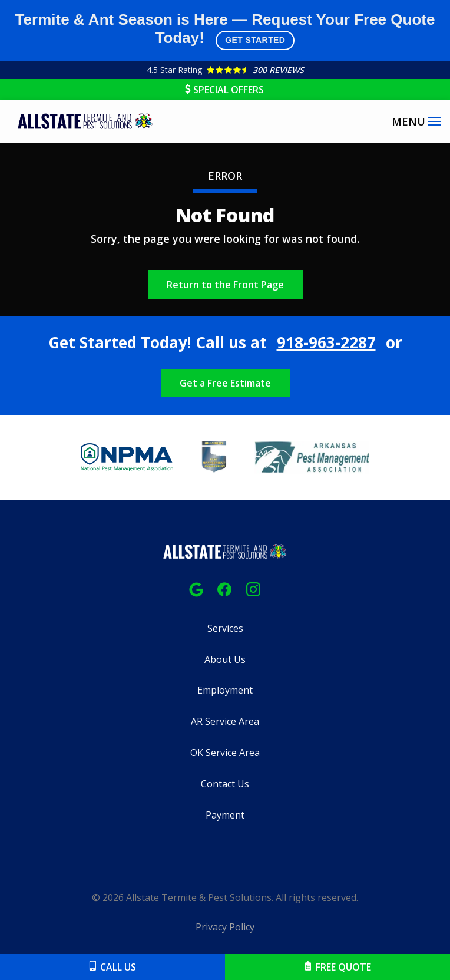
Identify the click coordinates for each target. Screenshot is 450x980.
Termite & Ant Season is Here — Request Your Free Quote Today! (225, 30)
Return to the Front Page (225, 285)
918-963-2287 (326, 342)
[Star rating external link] (225, 70)
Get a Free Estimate (225, 383)
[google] (196, 588)
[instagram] (253, 588)
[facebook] (224, 588)
